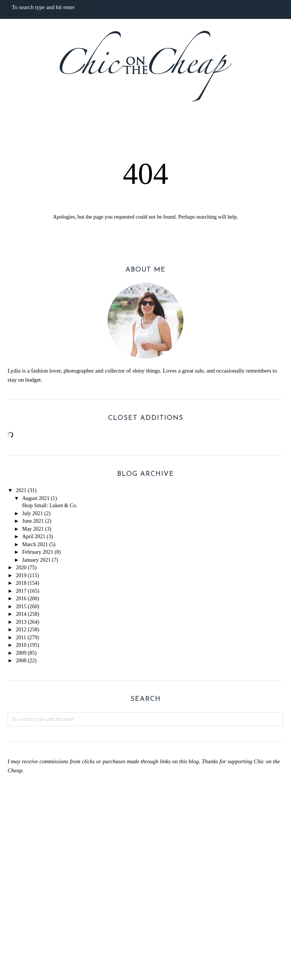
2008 (21, 661)
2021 (21, 490)
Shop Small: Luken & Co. (50, 506)
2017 (21, 591)
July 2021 (32, 513)
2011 (21, 638)
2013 (21, 622)
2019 (21, 575)
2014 (21, 614)
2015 (21, 606)
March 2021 (35, 544)
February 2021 (38, 552)
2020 (21, 568)
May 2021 (33, 529)
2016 (21, 599)
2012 (21, 630)
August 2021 (36, 498)
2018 (21, 583)
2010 (21, 645)
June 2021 (33, 521)
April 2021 (34, 537)
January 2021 (36, 560)
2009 (21, 653)
